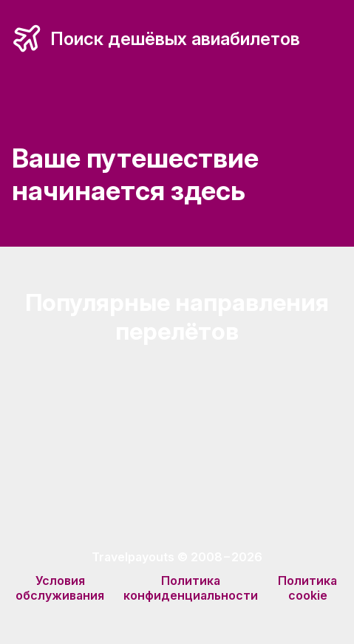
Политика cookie (307, 588)
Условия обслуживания (60, 588)
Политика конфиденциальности (191, 588)
